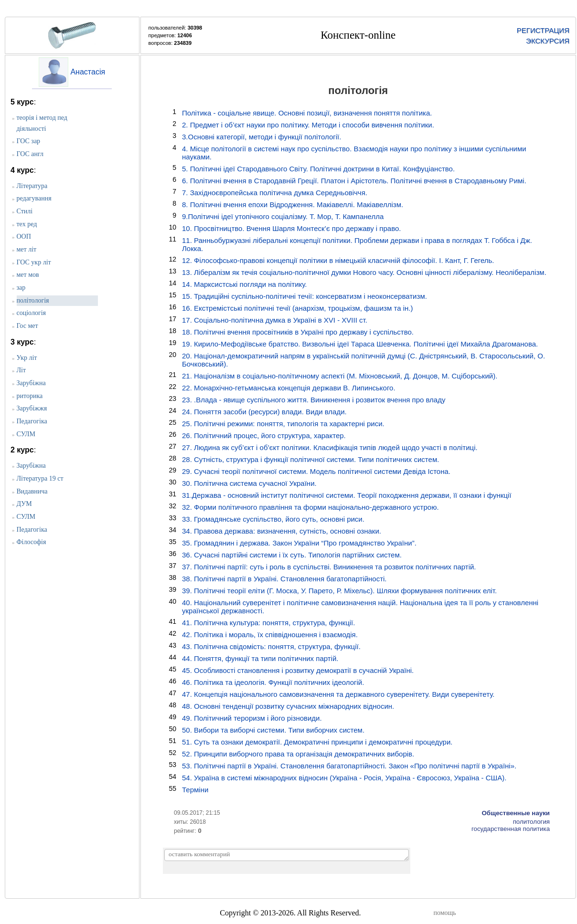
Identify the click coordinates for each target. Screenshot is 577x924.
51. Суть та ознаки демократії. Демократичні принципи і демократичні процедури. (317, 742)
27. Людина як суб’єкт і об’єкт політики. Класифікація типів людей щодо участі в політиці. (330, 447)
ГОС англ (30, 154)
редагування (34, 198)
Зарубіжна (31, 383)
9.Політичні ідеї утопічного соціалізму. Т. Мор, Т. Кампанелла (283, 216)
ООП (24, 236)
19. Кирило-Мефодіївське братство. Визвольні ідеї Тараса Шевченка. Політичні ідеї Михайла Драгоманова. (360, 344)
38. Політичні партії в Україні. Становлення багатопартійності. (284, 579)
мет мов (28, 275)
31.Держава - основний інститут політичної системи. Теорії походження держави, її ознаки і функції (347, 495)
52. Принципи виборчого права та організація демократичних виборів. (298, 754)
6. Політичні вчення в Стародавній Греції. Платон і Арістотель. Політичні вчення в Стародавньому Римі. (354, 181)
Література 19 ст (40, 478)
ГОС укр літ (34, 262)
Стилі (25, 211)
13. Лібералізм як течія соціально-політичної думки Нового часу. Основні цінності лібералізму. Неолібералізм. (364, 272)
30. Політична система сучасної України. (249, 483)
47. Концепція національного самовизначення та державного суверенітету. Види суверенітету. (338, 694)
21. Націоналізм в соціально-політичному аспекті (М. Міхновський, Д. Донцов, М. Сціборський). (340, 376)
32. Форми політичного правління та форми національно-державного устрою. (310, 507)
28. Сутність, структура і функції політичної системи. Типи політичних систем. (310, 459)
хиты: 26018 (190, 822)
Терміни (195, 790)
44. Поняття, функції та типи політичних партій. (260, 658)
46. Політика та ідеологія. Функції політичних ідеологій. (273, 682)
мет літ (27, 249)
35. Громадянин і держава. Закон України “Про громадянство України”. (299, 543)
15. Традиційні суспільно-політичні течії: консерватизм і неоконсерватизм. (305, 296)
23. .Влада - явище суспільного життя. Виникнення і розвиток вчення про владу (314, 400)
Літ (21, 370)
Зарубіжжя (32, 408)
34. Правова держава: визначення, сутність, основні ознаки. (282, 531)
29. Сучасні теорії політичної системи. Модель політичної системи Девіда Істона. (316, 471)
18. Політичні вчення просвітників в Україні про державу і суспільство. (298, 332)
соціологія (31, 313)
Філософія (32, 542)
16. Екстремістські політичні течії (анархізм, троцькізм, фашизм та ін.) (297, 308)
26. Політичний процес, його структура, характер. (264, 436)
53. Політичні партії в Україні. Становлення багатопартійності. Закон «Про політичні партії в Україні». (349, 766)
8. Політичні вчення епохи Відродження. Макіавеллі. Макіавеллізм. (293, 205)
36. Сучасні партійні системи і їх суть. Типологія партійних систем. (292, 555)
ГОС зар (29, 141)
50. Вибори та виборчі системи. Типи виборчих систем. (273, 730)
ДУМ (24, 504)
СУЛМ (26, 434)
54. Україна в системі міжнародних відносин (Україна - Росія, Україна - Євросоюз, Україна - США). (344, 778)
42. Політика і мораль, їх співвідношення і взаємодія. (270, 635)
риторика (30, 396)
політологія (33, 300)
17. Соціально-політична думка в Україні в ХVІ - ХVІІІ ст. (275, 320)
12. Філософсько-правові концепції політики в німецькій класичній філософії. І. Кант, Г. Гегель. (338, 260)
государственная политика (511, 829)
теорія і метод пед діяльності (42, 123)
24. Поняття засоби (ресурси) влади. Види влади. (264, 412)
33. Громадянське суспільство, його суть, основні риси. (273, 519)
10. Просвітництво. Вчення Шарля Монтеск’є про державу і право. (292, 228)
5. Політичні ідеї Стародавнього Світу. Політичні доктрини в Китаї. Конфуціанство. (318, 169)
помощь (445, 913)
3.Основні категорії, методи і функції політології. (262, 137)
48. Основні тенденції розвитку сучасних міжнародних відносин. (288, 706)
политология (531, 822)
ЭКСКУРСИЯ (548, 41)
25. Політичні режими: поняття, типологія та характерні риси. (283, 424)
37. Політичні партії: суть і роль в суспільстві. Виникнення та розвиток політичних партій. (329, 567)
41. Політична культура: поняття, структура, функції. (268, 623)
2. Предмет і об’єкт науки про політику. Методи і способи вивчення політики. (308, 125)
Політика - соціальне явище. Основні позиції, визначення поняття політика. (307, 113)
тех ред (27, 224)
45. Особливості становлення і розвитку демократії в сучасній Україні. (298, 670)
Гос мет (27, 326)
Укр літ (27, 358)
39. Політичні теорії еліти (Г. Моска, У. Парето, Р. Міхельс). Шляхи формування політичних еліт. (339, 591)
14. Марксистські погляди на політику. (245, 284)
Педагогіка (32, 421)
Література (32, 186)
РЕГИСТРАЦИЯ (543, 30)
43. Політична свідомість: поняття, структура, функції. (271, 646)
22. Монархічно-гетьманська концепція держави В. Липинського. (289, 388)
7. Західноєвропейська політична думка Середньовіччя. (275, 193)
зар (21, 288)
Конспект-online (358, 35)
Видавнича (32, 491)
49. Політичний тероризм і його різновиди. (252, 718)
